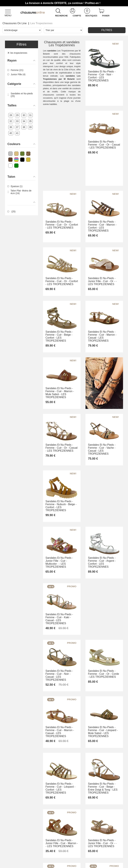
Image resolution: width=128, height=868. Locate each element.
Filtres (107, 30)
